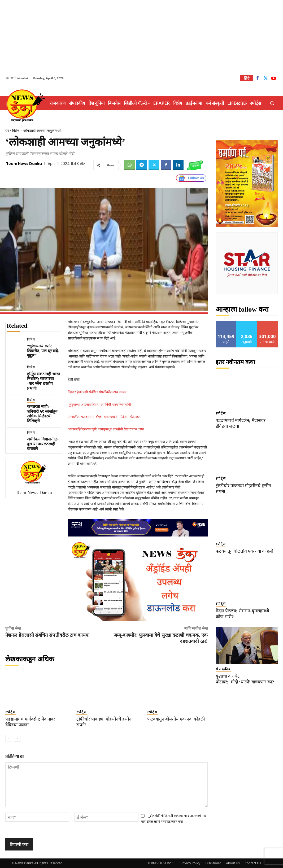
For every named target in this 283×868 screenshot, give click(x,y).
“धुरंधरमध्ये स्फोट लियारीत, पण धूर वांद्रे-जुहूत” (43, 351)
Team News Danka (24, 164)
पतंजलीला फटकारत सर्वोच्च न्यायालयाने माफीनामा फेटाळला (105, 417)
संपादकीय (223, 669)
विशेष (16, 131)
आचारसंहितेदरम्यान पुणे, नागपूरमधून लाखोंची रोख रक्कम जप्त (106, 429)
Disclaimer (213, 863)
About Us (233, 863)
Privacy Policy (190, 863)
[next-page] (17, 738)
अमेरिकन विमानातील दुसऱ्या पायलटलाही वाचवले (42, 444)
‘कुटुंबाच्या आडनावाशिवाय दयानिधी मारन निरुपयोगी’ (100, 405)
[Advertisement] (141, 37)
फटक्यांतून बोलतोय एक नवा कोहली (176, 719)
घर (7, 131)
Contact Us (253, 863)
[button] (272, 103)
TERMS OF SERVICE (161, 863)
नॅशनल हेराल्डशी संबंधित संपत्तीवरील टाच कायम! (98, 392)
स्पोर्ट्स (10, 712)
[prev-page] (9, 738)
